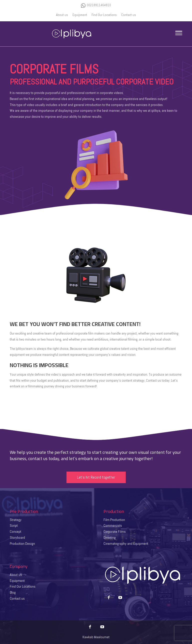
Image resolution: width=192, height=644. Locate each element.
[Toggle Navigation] (179, 34)
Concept (15, 531)
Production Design (22, 544)
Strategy (16, 520)
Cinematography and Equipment (126, 544)
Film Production (114, 520)
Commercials (113, 525)
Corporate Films (115, 531)
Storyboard (17, 538)
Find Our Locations (23, 586)
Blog (13, 592)
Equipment (17, 581)
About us (16, 575)
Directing (110, 538)
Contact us (17, 598)
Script (14, 525)
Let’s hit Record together (96, 477)
